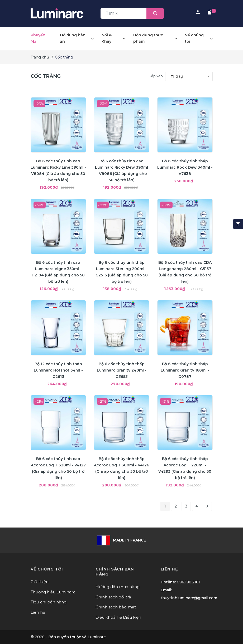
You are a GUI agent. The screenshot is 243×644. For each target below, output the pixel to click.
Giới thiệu (40, 582)
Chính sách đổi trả (113, 597)
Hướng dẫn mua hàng (118, 587)
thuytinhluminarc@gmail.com (189, 598)
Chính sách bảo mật (116, 607)
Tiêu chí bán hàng (49, 602)
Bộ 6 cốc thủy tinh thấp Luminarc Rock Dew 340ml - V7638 (185, 167)
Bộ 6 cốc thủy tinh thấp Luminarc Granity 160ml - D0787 (185, 370)
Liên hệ (38, 612)
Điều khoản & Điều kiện (118, 617)
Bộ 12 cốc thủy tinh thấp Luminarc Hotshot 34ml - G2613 (58, 370)
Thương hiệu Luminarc (53, 592)
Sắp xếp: (156, 76)
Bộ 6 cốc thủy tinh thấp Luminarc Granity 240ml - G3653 (122, 370)
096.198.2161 (188, 582)
